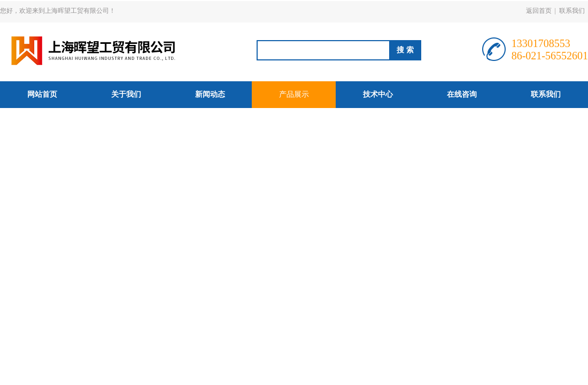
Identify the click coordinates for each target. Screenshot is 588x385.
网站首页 (42, 94)
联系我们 (572, 11)
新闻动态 (210, 94)
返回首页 (539, 11)
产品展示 (294, 94)
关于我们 (126, 94)
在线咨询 (462, 94)
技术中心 (378, 94)
